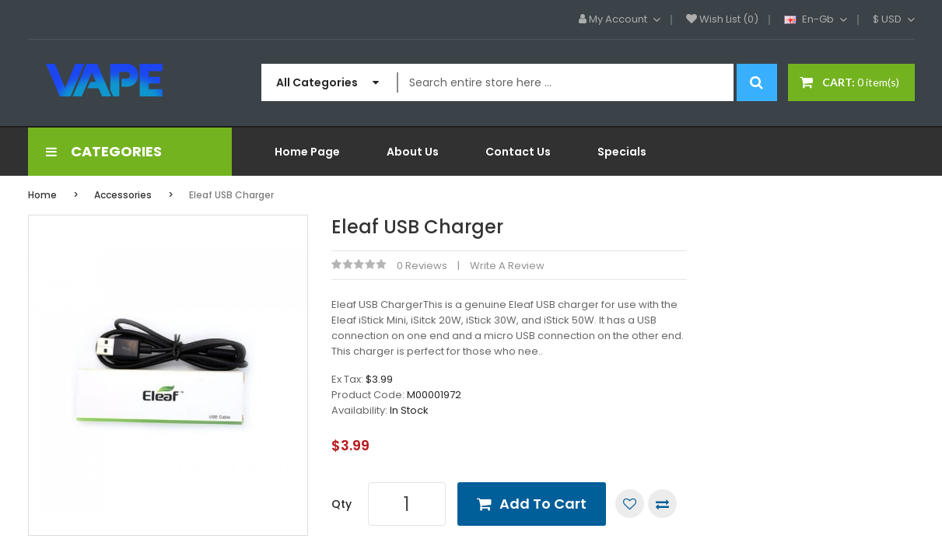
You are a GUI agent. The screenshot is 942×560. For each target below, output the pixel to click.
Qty (341, 504)
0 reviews (422, 266)
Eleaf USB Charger (231, 195)
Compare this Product (662, 504)
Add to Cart (543, 504)
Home (42, 195)
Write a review (507, 266)
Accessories (123, 195)
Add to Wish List (630, 504)
